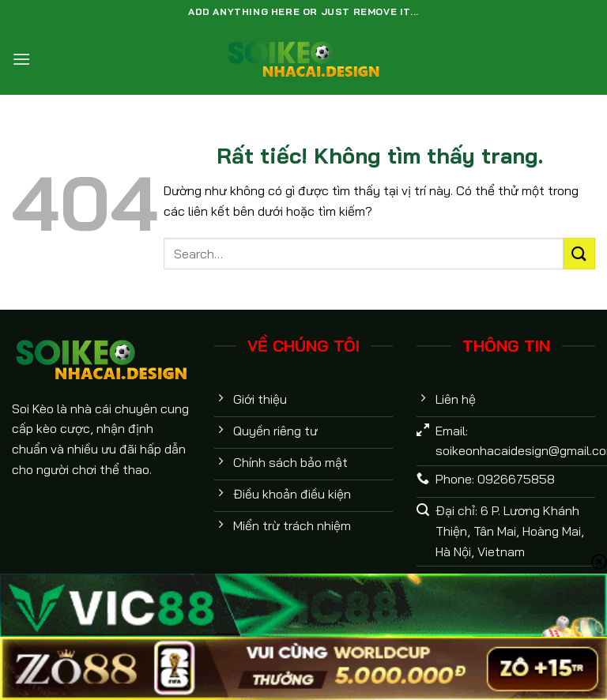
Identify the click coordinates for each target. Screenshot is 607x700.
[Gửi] (579, 253)
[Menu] (21, 59)
